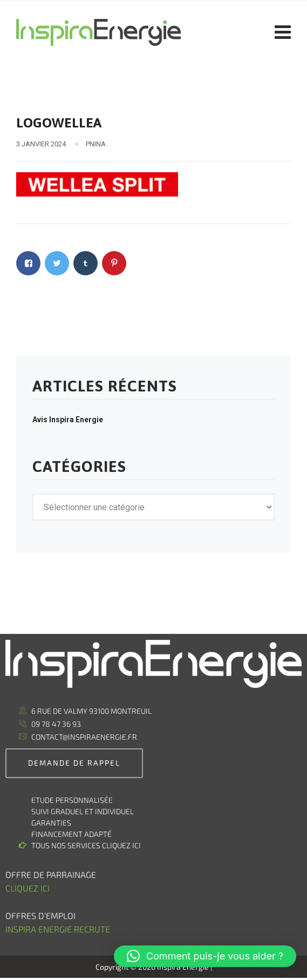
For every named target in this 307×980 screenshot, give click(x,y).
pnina (96, 144)
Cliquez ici (28, 888)
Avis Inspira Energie (68, 420)
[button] (205, 956)
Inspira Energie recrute (59, 929)
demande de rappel (74, 763)
